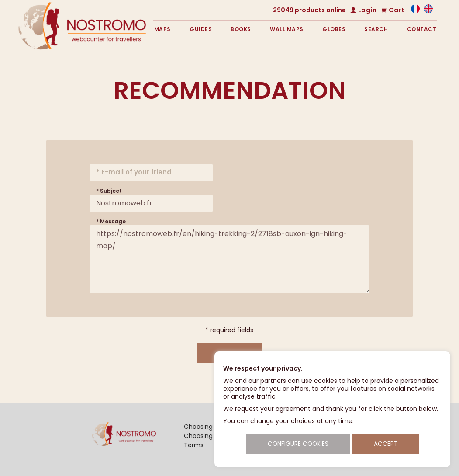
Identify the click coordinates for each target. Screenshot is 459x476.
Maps (162, 29)
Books (241, 29)
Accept (386, 444)
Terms (194, 445)
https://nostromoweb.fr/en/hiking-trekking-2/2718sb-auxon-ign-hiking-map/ (229, 259)
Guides (201, 29)
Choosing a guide (211, 436)
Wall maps (287, 29)
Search (376, 29)
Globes (334, 29)
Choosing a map (209, 427)
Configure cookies (298, 444)
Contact (422, 29)
